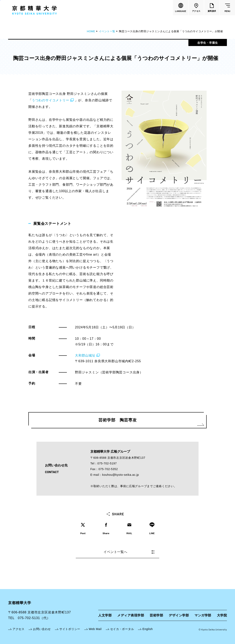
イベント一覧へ (129, 552)
